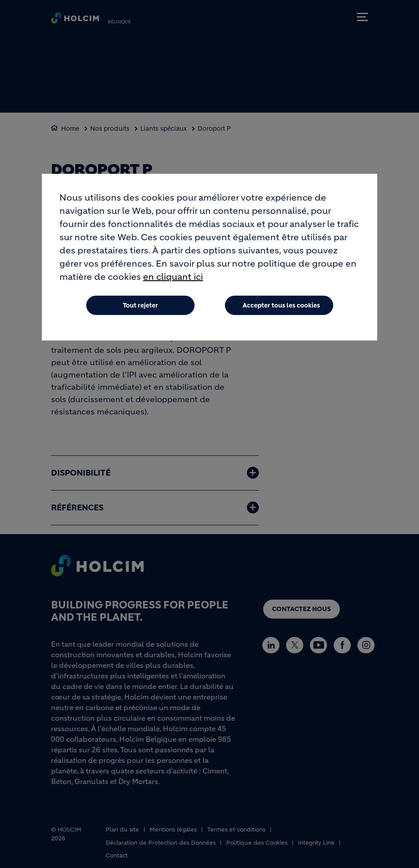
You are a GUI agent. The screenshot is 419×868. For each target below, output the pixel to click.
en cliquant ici (173, 278)
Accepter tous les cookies (281, 307)
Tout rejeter (140, 307)
